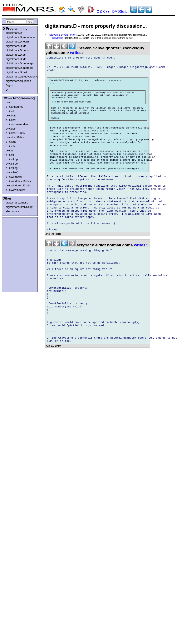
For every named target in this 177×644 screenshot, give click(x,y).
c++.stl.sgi (12, 168)
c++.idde (11, 142)
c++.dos (11, 129)
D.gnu (9, 85)
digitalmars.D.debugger (20, 63)
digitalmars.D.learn (17, 42)
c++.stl (10, 155)
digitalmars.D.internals (19, 68)
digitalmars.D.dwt (16, 72)
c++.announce (14, 107)
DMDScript (120, 12)
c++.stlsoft (12, 172)
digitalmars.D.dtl (16, 55)
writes (76, 53)
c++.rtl (9, 150)
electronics (12, 211)
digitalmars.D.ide (16, 59)
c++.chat (11, 120)
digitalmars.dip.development (21, 77)
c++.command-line (17, 124)
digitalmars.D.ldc (16, 46)
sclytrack (58, 38)
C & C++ (103, 12)
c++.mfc (11, 146)
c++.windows (14, 177)
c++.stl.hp (12, 159)
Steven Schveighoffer (62, 35)
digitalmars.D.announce (20, 37)
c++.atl (10, 111)
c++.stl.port (13, 164)
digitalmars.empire (17, 203)
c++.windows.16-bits (18, 181)
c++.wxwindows (15, 190)
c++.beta (11, 115)
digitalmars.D (14, 33)
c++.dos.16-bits (15, 133)
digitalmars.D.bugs (17, 50)
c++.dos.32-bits (15, 137)
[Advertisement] (15, 227)
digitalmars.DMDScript (19, 207)
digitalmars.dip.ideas (18, 81)
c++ (8, 102)
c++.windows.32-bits (18, 185)
